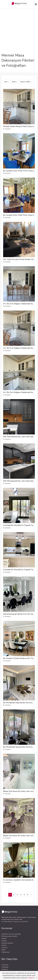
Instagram (5, 967)
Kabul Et (31, 978)
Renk (15, 82)
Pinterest (5, 969)
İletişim (4, 941)
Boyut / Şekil (26, 82)
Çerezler (5, 948)
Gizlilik (4, 945)
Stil (6, 82)
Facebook (5, 965)
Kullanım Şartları (7, 943)
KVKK (3, 950)
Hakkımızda (6, 952)
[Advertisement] (19, 26)
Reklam (4, 939)
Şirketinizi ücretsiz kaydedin (11, 934)
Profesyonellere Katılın (10, 936)
